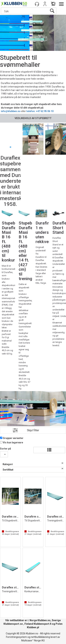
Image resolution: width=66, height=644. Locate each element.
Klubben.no (44, 620)
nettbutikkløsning (40, 637)
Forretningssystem (16, 637)
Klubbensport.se (13, 624)
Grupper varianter (13, 438)
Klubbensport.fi (43, 624)
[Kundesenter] (37, 4)
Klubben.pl (33, 627)
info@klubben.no (11, 111)
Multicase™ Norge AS (33, 640)
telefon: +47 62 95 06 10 (40, 111)
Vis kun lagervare (13, 442)
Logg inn (45, 4)
